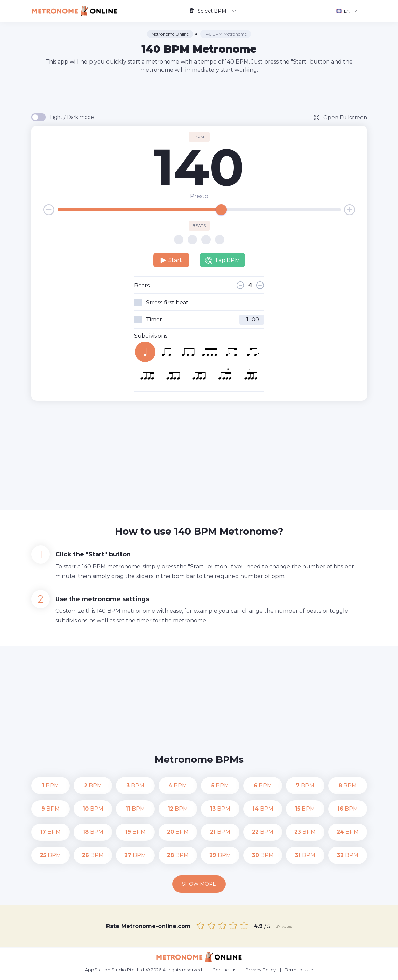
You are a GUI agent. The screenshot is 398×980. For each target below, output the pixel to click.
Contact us (224, 970)
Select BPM (212, 11)
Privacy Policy (261, 970)
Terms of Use (299, 970)
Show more (199, 884)
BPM (51, 785)
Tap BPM (223, 260)
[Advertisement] (199, 93)
